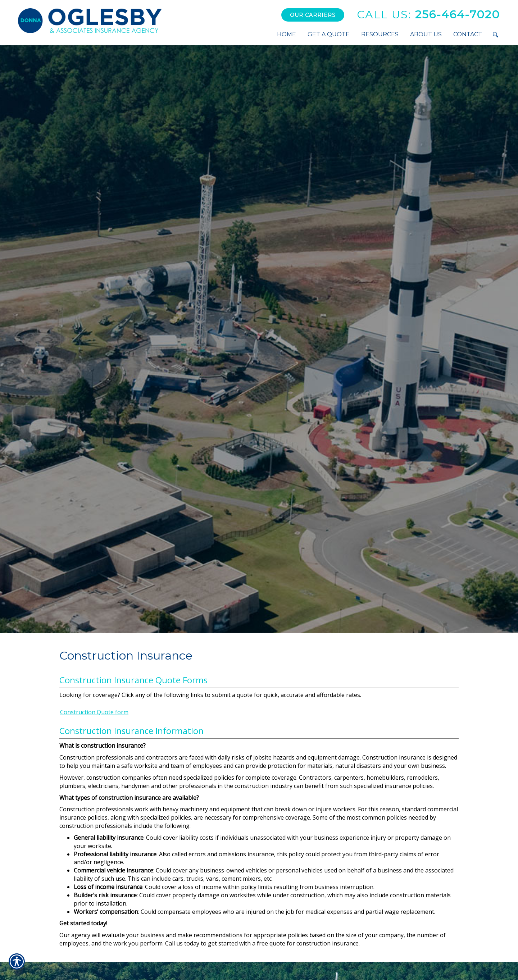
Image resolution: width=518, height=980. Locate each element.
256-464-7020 (428, 15)
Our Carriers (313, 15)
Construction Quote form (94, 712)
